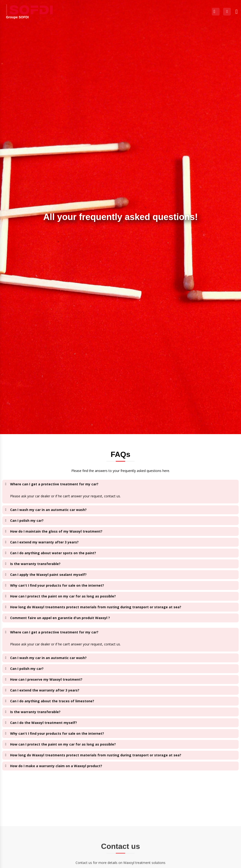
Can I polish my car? (27, 520)
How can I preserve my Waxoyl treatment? (46, 679)
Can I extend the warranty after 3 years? (45, 690)
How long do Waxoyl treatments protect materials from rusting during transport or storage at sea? (96, 607)
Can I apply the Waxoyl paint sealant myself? (48, 575)
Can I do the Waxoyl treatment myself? (44, 723)
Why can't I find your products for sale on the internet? (57, 585)
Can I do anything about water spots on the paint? (53, 553)
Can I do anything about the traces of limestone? (52, 701)
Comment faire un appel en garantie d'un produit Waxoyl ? (60, 618)
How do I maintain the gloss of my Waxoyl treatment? (56, 531)
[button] (237, 12)
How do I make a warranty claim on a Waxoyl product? (56, 766)
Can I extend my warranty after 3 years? (44, 542)
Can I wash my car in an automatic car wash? (48, 510)
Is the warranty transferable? (35, 564)
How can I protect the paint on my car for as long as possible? (63, 596)
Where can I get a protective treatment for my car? (54, 484)
